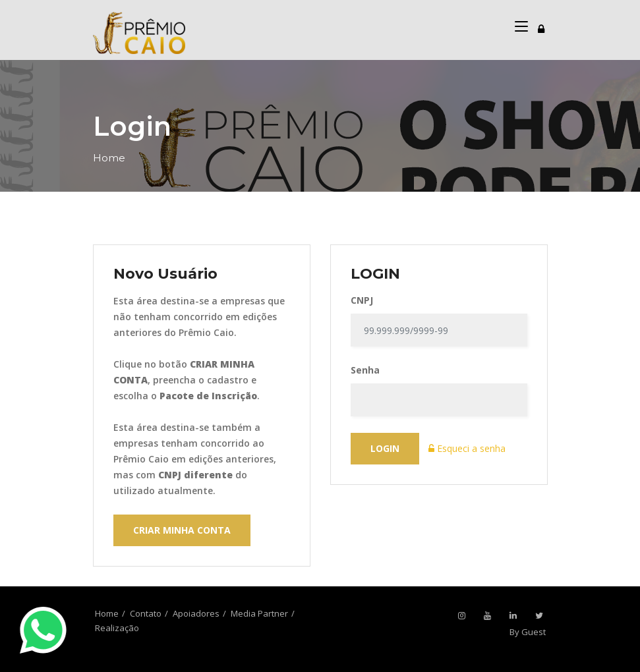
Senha (365, 370)
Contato (146, 613)
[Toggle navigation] (541, 27)
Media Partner (259, 613)
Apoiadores (196, 613)
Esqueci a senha (467, 448)
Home (109, 158)
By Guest (528, 632)
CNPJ (362, 300)
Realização (117, 628)
